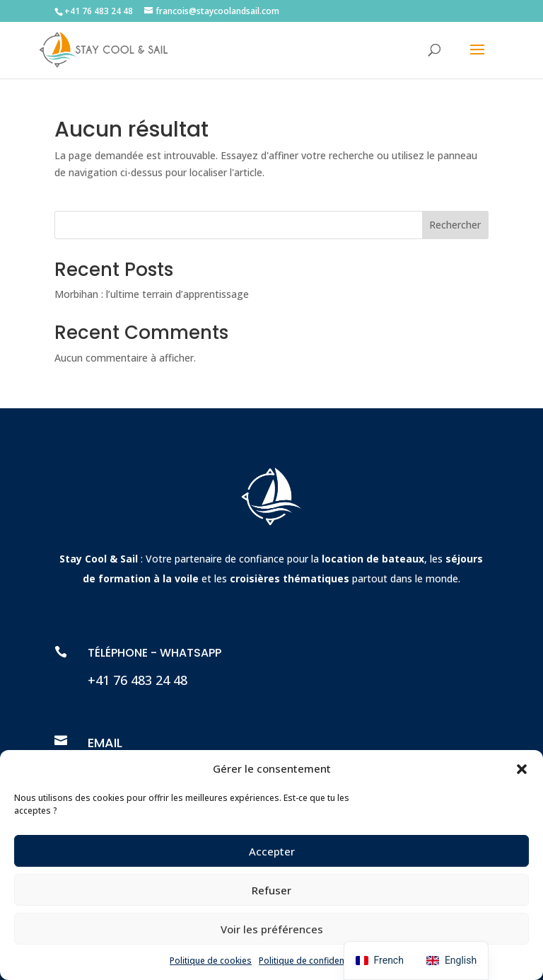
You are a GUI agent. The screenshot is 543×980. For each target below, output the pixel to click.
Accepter (272, 851)
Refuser (271, 890)
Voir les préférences (272, 929)
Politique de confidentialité (313, 961)
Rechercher (455, 225)
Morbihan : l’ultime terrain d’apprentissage (152, 294)
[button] (522, 769)
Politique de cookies (211, 961)
